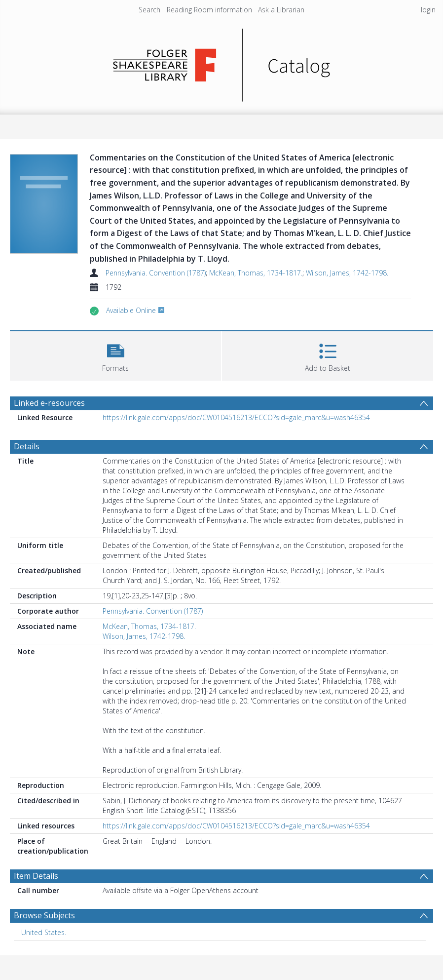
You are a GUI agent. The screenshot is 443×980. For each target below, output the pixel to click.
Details (27, 446)
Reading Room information (209, 10)
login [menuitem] (428, 10)
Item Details (36, 876)
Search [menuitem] (149, 10)
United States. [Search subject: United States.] (44, 932)
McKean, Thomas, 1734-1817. (256, 273)
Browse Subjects (44, 915)
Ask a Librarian (281, 10)
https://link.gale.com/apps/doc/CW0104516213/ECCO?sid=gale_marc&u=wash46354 (236, 417)
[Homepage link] (222, 62)
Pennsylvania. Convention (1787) (156, 273)
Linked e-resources (49, 403)
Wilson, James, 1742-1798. (347, 273)
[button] (115, 355)
